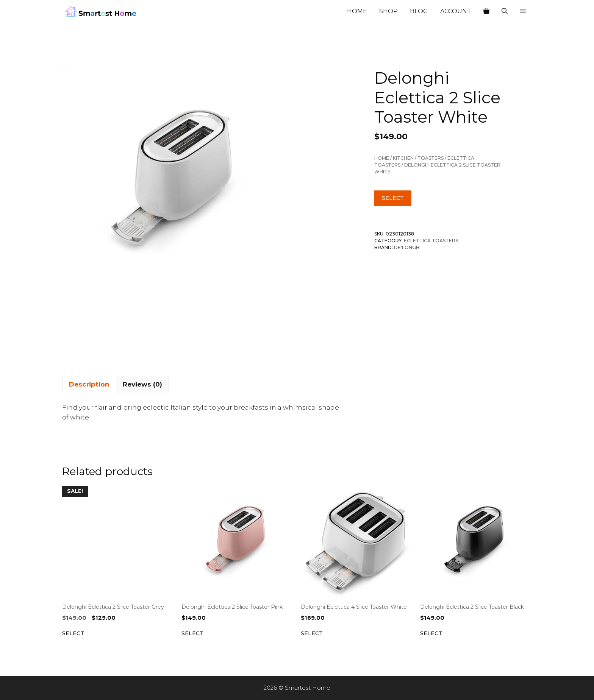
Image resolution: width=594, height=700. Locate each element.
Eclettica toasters (431, 241)
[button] (523, 11)
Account (456, 11)
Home (357, 11)
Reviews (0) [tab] (142, 384)
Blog (419, 11)
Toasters (431, 158)
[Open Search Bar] (505, 11)
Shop (388, 11)
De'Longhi (407, 247)
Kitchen (403, 158)
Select (393, 198)
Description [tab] (89, 384)
